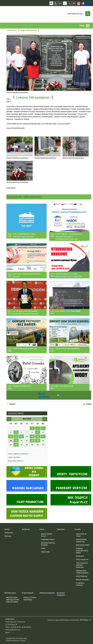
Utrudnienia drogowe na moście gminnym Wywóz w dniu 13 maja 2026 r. (69, 275)
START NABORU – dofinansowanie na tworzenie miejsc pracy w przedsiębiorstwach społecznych (69, 236)
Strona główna (51, 3)
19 (16, 441)
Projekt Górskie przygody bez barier (25, 349)
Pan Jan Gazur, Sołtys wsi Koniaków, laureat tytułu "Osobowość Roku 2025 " (26, 312)
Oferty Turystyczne (82, 560)
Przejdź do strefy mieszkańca (2, 46)
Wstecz (12, 404)
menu (82, 25)
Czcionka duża (74, 3)
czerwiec (45, 419)
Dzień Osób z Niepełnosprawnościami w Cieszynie (27, 275)
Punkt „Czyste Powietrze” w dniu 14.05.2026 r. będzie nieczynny (24, 235)
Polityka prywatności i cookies (15, 640)
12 (16, 436)
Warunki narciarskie (83, 580)
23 (38, 441)
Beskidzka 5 (80, 556)
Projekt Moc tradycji (48, 539)
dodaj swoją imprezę (16, 461)
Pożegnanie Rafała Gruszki (22, 386)
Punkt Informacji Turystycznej (81, 541)
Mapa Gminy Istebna (83, 545)
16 (38, 436)
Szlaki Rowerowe (82, 576)
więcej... (8, 632)
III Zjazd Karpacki (28, 593)
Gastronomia (9, 533)
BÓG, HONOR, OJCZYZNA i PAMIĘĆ (68, 311)
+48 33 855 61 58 (15, 627)
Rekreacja (8, 536)
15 (32, 436)
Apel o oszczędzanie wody (64, 386)
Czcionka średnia (69, 3)
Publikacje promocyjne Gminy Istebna (82, 551)
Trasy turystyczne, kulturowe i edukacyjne (82, 565)
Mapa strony (60, 3)
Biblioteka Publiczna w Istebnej (48, 544)
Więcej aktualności (44, 395)
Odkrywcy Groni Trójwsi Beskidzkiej (67, 349)
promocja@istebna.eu (13, 630)
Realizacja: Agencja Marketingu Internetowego (63, 620)
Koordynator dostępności (61, 594)
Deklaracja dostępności (47, 593)
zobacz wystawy (14, 457)
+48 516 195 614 (26, 627)
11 (11, 436)
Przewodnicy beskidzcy (80, 584)
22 (32, 441)
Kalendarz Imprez (10, 593)
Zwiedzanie (61, 529)
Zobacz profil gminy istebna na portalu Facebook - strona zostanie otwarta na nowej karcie (83, 3)
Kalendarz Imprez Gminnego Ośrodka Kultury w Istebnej (13, 600)
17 (43, 436)
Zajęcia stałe (45, 552)
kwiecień (9, 419)
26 (16, 445)
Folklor (43, 548)
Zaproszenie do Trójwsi (81, 535)
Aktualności (12, 30)
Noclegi (7, 529)
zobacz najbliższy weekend (18, 454)
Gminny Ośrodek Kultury (46, 535)
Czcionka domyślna (65, 3)
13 (21, 436)
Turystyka (77, 529)
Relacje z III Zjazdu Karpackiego (30, 599)
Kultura (42, 529)
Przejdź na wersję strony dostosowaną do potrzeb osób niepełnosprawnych (56, 3)
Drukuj (89, 404)
